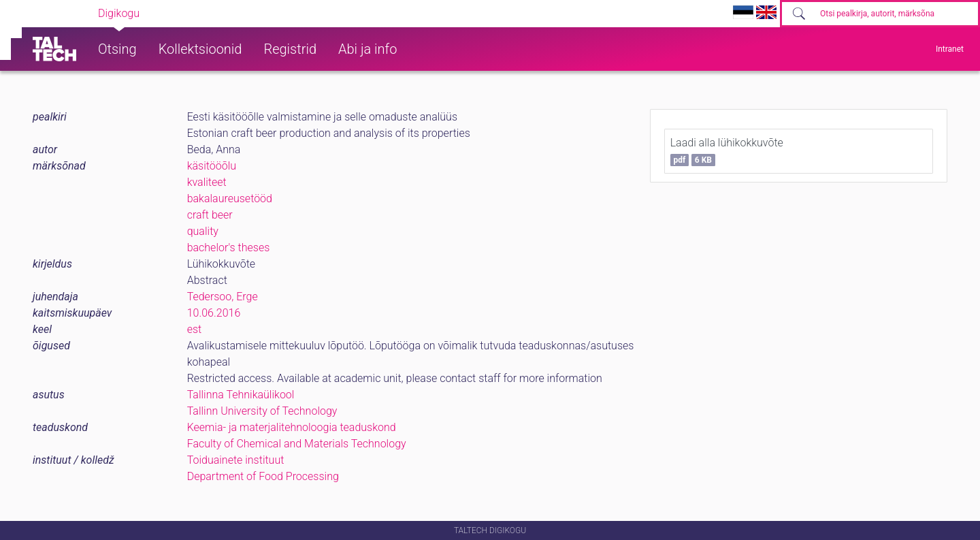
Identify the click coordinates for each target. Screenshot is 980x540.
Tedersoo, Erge (223, 297)
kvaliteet (207, 182)
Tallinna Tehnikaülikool (241, 395)
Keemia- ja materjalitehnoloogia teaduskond (292, 427)
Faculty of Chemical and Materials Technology (297, 444)
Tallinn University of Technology (262, 411)
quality (203, 231)
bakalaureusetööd (230, 198)
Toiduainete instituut (236, 460)
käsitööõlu (212, 166)
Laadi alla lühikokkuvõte (727, 151)
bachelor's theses (229, 248)
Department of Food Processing (263, 476)
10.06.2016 (214, 313)
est (195, 329)
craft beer (210, 215)
